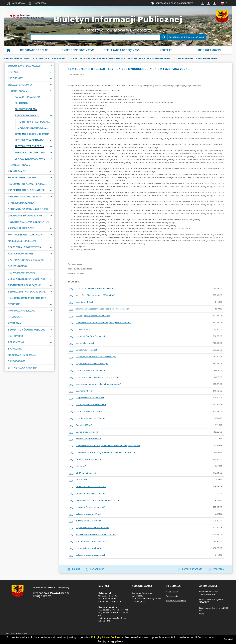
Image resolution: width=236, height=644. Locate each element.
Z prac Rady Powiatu (83, 59)
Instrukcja (37, 3)
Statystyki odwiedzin (176, 600)
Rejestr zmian (173, 596)
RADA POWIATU (60, 59)
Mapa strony (16, 3)
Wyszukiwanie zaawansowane (187, 37)
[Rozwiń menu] (51, 66)
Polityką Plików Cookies (106, 637)
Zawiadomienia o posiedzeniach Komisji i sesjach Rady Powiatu (136, 59)
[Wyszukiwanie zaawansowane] (95, 37)
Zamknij (228, 639)
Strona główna (13, 59)
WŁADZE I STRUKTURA (37, 59)
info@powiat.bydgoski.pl (110, 601)
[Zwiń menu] (51, 85)
